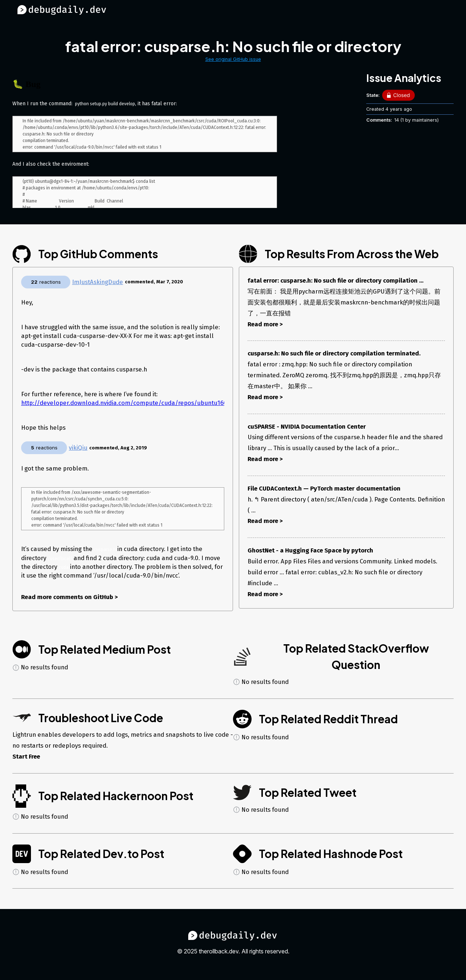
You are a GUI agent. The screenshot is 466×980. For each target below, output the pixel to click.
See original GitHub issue (233, 59)
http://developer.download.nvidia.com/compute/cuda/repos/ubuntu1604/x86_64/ (139, 403)
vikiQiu (78, 448)
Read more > (265, 324)
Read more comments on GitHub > (70, 599)
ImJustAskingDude (98, 282)
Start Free (26, 759)
